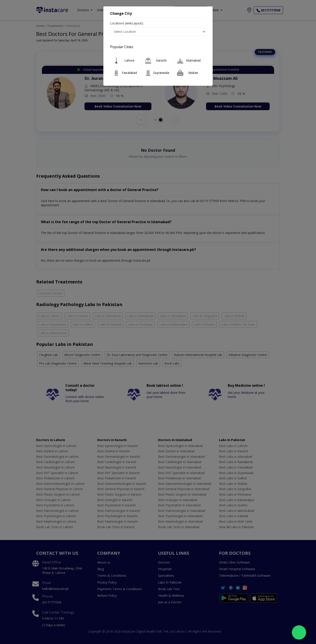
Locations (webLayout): (127, 23)
